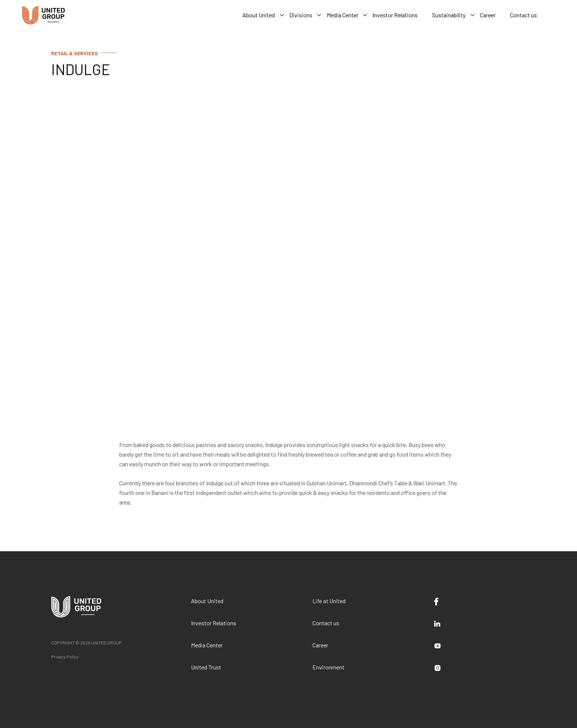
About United (207, 601)
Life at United (329, 601)
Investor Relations (214, 623)
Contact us (326, 623)
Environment (328, 667)
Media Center (207, 645)
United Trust (206, 667)
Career (320, 645)
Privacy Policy (65, 657)
